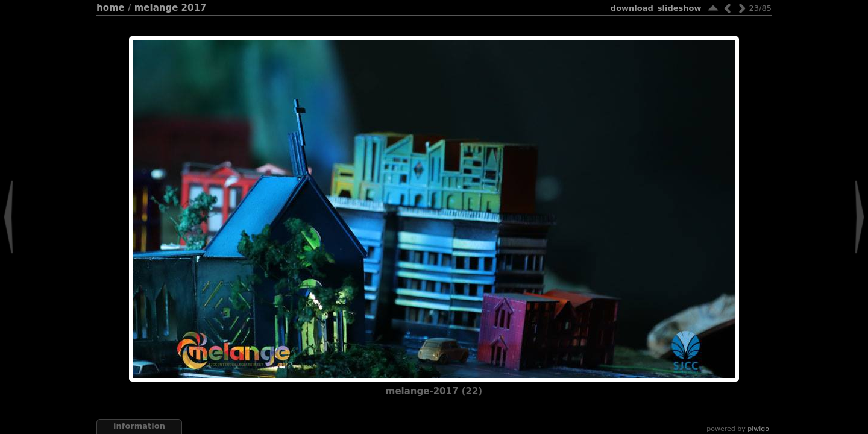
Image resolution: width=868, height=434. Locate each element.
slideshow (680, 8)
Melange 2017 (171, 8)
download (632, 8)
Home (111, 8)
